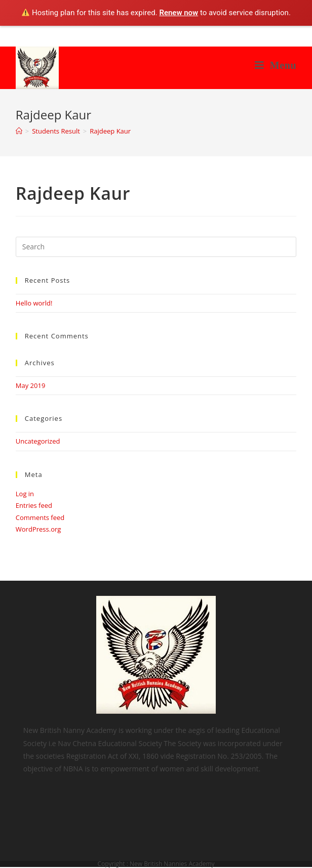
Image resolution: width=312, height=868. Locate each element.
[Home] (19, 131)
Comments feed (40, 517)
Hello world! (34, 303)
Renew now (179, 13)
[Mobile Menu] (276, 65)
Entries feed (34, 505)
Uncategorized (38, 441)
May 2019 (31, 385)
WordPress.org (38, 529)
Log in (25, 494)
